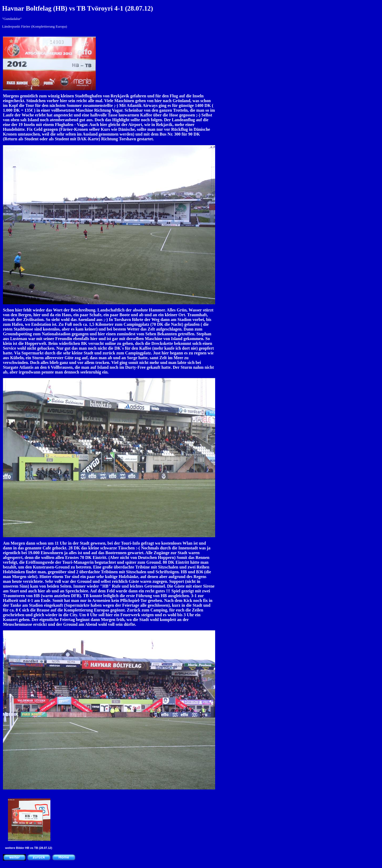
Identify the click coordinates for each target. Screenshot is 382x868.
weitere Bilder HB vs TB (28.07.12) (29, 848)
